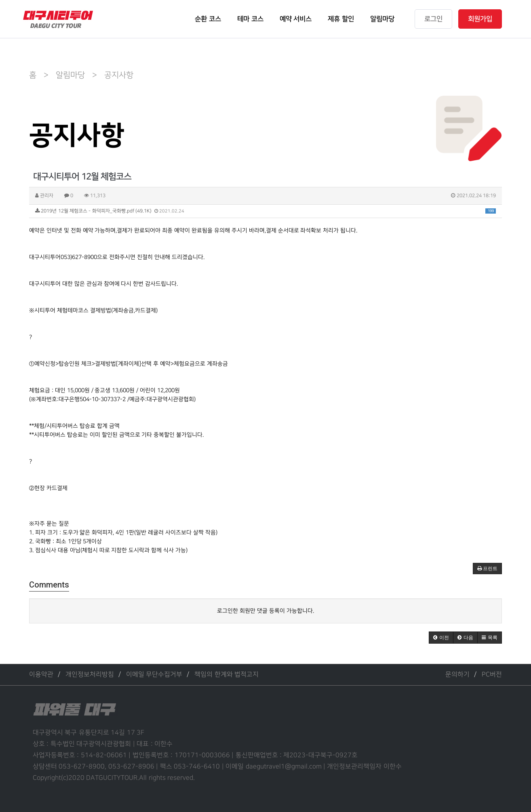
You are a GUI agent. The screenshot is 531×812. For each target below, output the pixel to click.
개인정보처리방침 (90, 675)
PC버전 (492, 675)
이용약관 (41, 675)
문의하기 (457, 675)
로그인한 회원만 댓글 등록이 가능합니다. (265, 611)
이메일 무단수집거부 (154, 675)
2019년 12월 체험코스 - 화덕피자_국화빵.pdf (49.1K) (265, 211)
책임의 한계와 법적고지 (227, 675)
